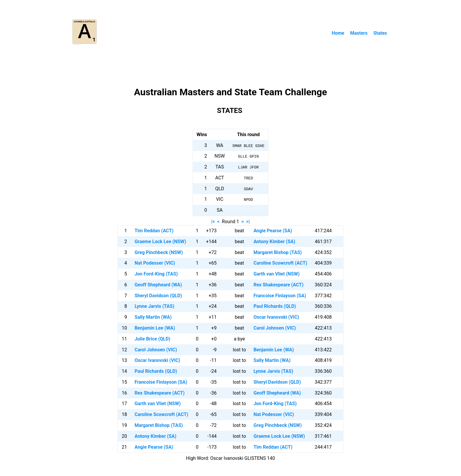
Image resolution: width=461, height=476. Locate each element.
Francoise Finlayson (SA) (280, 296)
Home (338, 33)
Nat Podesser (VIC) (155, 263)
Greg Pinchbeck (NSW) (159, 252)
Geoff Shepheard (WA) (158, 285)
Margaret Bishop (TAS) (278, 252)
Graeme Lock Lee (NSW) (160, 242)
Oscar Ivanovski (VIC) (276, 317)
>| (248, 222)
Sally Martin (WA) (153, 317)
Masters (359, 33)
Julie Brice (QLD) (153, 339)
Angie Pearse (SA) (273, 231)
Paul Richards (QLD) (275, 306)
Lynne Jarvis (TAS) (154, 306)
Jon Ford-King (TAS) (156, 274)
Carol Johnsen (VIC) (275, 328)
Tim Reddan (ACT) (154, 231)
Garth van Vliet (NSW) (277, 274)
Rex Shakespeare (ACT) (278, 285)
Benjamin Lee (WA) (155, 328)
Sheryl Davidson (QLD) (158, 296)
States (380, 33)
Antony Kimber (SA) (274, 242)
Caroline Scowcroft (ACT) (280, 263)
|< (213, 222)
